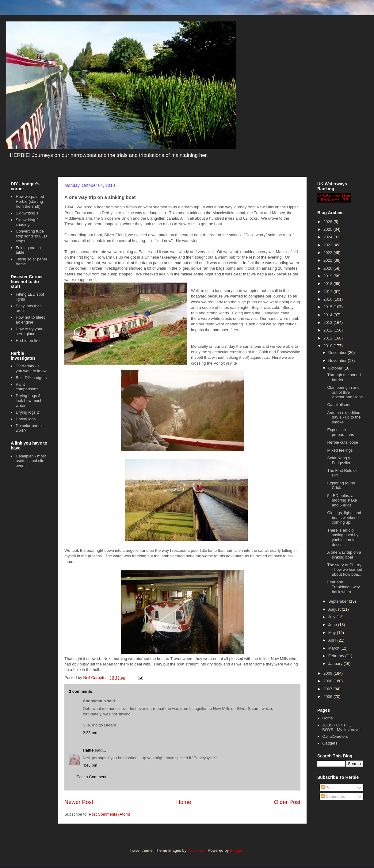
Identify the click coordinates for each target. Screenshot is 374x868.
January (336, 663)
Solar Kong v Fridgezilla (338, 460)
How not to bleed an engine (31, 320)
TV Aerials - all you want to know (31, 368)
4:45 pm (90, 765)
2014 (328, 315)
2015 (328, 307)
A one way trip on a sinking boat (344, 555)
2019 (328, 276)
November (338, 360)
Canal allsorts (339, 405)
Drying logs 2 (27, 412)
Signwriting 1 (27, 213)
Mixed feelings (340, 450)
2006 (328, 697)
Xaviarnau (197, 850)
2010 (328, 346)
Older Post (287, 802)
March (334, 648)
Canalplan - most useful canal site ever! (31, 461)
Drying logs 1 (27, 419)
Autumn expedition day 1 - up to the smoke (344, 417)
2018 (328, 284)
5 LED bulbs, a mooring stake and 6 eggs (342, 500)
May (333, 633)
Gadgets (330, 743)
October (336, 368)
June (333, 625)
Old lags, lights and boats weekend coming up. (344, 517)
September (339, 601)
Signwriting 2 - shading (28, 222)
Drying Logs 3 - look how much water (29, 400)
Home (184, 802)
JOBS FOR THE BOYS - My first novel (341, 728)
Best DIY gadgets (31, 378)
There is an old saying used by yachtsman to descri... (343, 537)
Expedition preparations (340, 432)
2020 (328, 268)
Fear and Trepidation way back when (343, 587)
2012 (328, 330)
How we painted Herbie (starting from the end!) (30, 201)
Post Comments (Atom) (110, 814)
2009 (328, 673)
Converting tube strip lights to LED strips (31, 236)
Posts (328, 788)
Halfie (88, 750)
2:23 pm (90, 733)
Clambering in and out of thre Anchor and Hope (345, 392)
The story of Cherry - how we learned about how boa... (345, 570)
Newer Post (79, 802)
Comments (333, 796)
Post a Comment (92, 777)
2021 (328, 260)
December (338, 353)
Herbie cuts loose (342, 442)
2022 (328, 253)
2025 (328, 229)
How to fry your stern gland (29, 331)
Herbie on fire (28, 341)
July (332, 617)
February (337, 656)
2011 (328, 338)
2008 (328, 681)
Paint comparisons (27, 387)
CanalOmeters (335, 736)
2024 (328, 237)
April (333, 640)
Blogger (237, 850)
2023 (328, 245)
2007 (328, 689)
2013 (328, 322)
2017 (328, 292)
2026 (328, 222)
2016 (328, 299)
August (335, 609)
